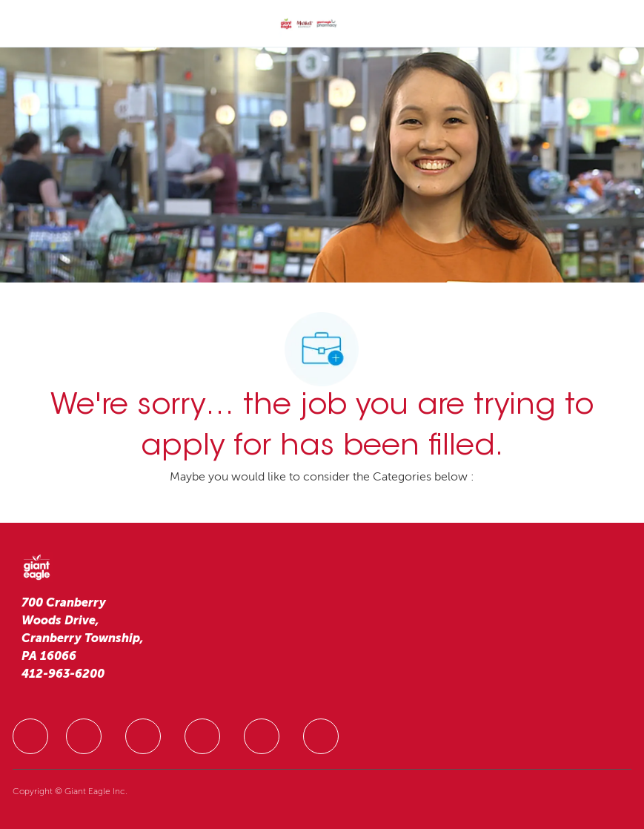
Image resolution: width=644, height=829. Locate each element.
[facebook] (30, 736)
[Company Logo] (308, 24)
